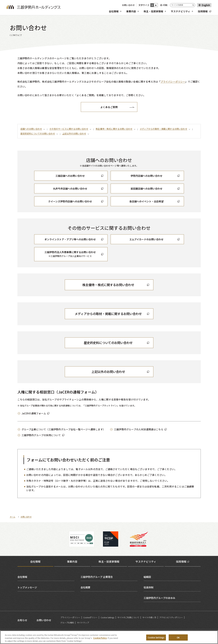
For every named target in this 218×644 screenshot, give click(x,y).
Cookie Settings (107, 617)
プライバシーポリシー (173, 82)
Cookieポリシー (90, 617)
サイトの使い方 (149, 617)
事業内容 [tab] (72, 561)
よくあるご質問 (109, 107)
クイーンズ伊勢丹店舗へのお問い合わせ (70, 201)
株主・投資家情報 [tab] (109, 561)
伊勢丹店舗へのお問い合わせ (147, 176)
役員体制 (148, 587)
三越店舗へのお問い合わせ (70, 176)
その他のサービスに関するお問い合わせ (69, 129)
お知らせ (22, 620)
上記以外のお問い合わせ (74, 133)
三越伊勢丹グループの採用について (41, 435)
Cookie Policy (100, 640)
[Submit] (194, 5)
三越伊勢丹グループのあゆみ (159, 598)
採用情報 (181, 561)
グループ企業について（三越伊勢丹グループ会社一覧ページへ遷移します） (63, 429)
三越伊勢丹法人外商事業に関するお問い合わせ (70, 254)
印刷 (165, 5)
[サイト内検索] (183, 5)
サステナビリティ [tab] (146, 561)
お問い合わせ (128, 5)
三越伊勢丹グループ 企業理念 (97, 577)
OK (178, 639)
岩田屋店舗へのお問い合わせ (147, 189)
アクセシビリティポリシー (171, 617)
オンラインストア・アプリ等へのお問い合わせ (70, 239)
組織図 (147, 577)
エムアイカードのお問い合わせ (146, 239)
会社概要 (85, 587)
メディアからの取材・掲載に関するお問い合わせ (164, 129)
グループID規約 (67, 623)
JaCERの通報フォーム (34, 413)
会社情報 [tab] (35, 561)
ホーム (13, 517)
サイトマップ (83, 623)
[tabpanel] (109, 587)
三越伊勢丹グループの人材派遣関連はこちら (139, 429)
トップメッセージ (27, 587)
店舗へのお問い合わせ (31, 129)
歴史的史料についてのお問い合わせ (38, 133)
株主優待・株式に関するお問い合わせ (114, 129)
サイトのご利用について (128, 617)
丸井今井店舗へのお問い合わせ (70, 189)
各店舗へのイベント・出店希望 (147, 201)
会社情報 (22, 577)
